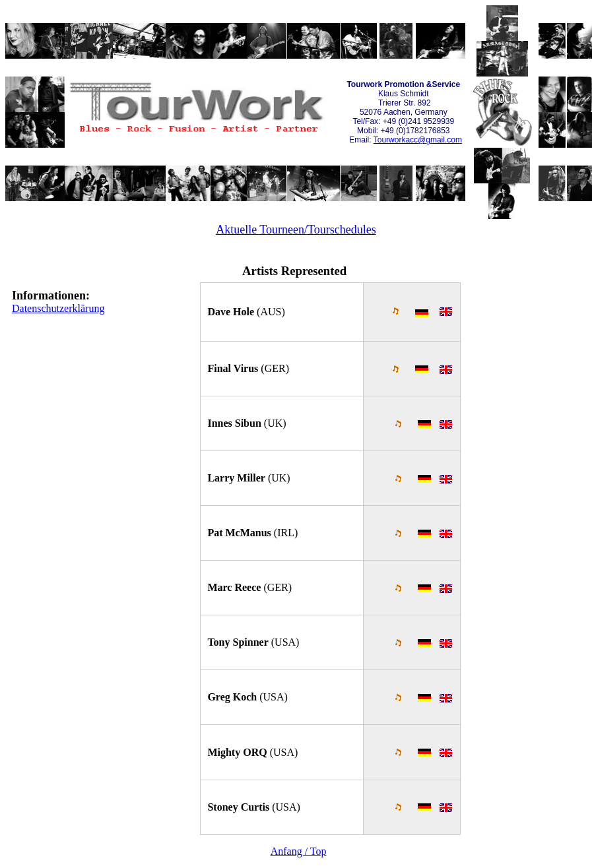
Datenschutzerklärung (58, 308)
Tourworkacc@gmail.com (418, 140)
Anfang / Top (299, 851)
